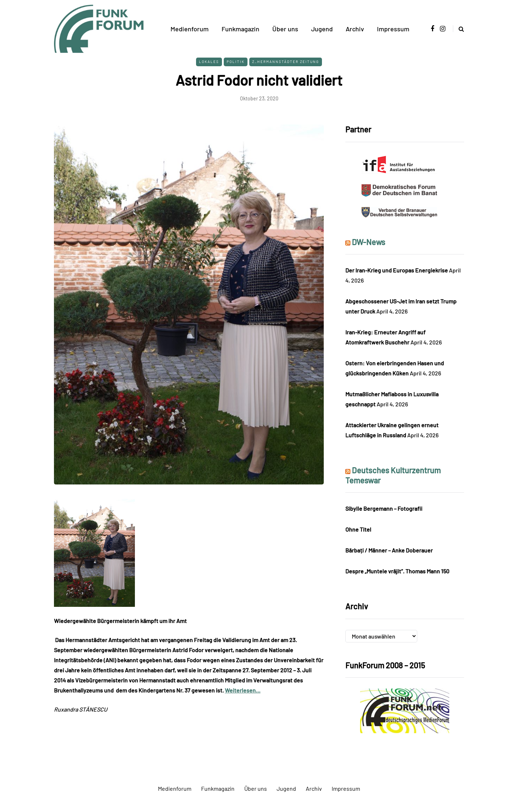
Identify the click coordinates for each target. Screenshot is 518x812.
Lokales (209, 62)
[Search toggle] (458, 29)
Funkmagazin (240, 29)
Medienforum (190, 29)
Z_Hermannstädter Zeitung (286, 62)
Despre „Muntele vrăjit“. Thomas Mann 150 (397, 571)
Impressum (393, 29)
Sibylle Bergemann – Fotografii (384, 508)
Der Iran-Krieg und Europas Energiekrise (397, 270)
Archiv (355, 29)
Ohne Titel (358, 529)
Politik (236, 62)
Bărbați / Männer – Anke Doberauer (389, 550)
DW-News (369, 242)
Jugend (322, 29)
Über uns (285, 29)
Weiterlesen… (243, 690)
